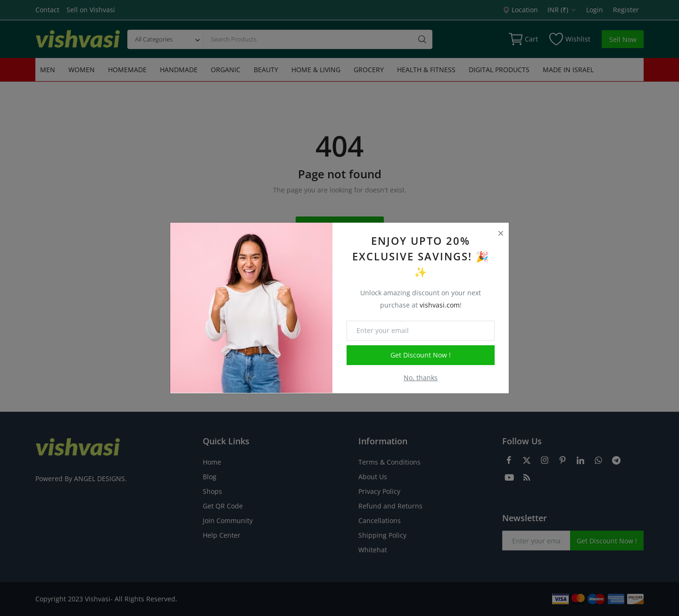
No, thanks (421, 378)
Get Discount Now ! (421, 355)
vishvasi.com (440, 305)
